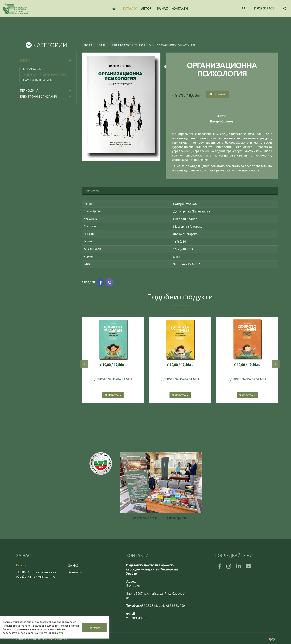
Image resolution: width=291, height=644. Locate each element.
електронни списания (38, 97)
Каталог (130, 9)
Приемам (89, 625)
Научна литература (38, 80)
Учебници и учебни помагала (45, 75)
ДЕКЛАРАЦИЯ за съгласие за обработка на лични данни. (36, 574)
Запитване (218, 94)
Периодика (29, 91)
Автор (147, 9)
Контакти (180, 9)
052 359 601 (264, 8)
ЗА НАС (162, 9)
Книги (25, 60)
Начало (88, 45)
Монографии (32, 69)
